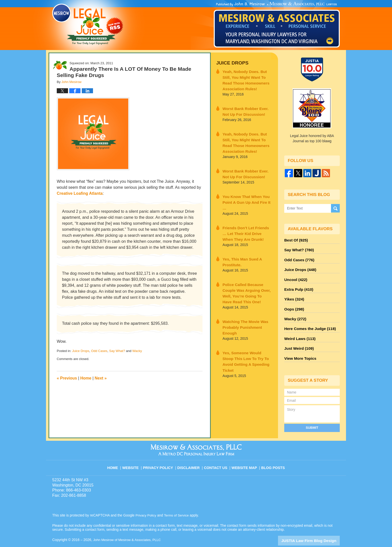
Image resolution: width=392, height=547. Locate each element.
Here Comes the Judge (308, 321)
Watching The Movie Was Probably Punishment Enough (246, 301)
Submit (312, 416)
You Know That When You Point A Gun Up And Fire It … (245, 192)
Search (335, 208)
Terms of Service (178, 504)
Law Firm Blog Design (316, 529)
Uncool (295, 276)
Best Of (295, 240)
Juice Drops (81, 351)
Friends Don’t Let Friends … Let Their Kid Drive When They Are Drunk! (246, 219)
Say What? (117, 351)
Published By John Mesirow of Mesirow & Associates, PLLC (277, 25)
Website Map (245, 454)
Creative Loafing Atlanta (80, 193)
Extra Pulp (297, 285)
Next (101, 378)
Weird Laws (298, 330)
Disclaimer (190, 454)
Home (86, 378)
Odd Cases (99, 351)
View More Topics (299, 348)
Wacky (137, 351)
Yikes (293, 294)
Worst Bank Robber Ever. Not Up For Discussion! (245, 108)
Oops (293, 303)
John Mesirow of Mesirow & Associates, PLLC (129, 529)
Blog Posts (273, 454)
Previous (67, 378)
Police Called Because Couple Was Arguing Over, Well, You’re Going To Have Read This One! (247, 273)
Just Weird (298, 339)
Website (134, 454)
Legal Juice (88, 24)
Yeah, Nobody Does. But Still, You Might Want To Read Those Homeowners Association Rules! (247, 78)
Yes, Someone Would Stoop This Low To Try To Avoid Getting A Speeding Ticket (244, 328)
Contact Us (217, 454)
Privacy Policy (161, 454)
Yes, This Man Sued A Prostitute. (239, 246)
